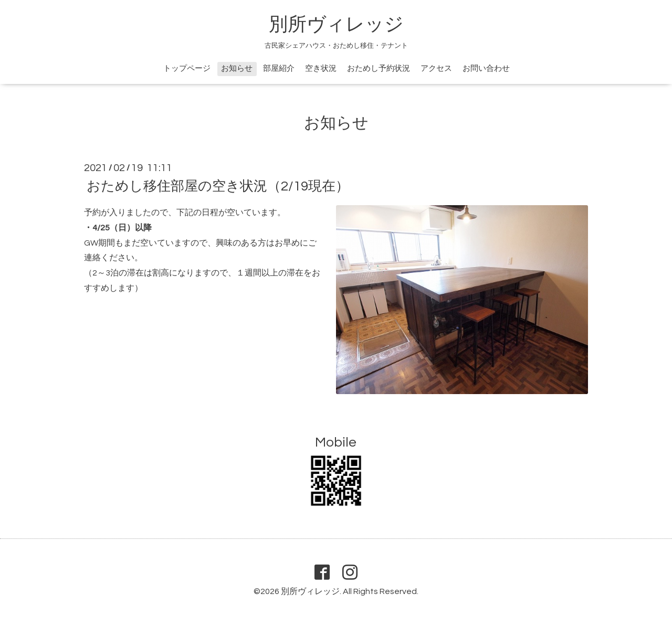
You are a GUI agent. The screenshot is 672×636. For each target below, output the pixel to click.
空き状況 (321, 68)
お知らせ (237, 68)
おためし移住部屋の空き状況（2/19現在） (218, 186)
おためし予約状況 (379, 68)
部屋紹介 (279, 68)
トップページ (187, 68)
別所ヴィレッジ (336, 25)
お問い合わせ (486, 68)
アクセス (436, 68)
